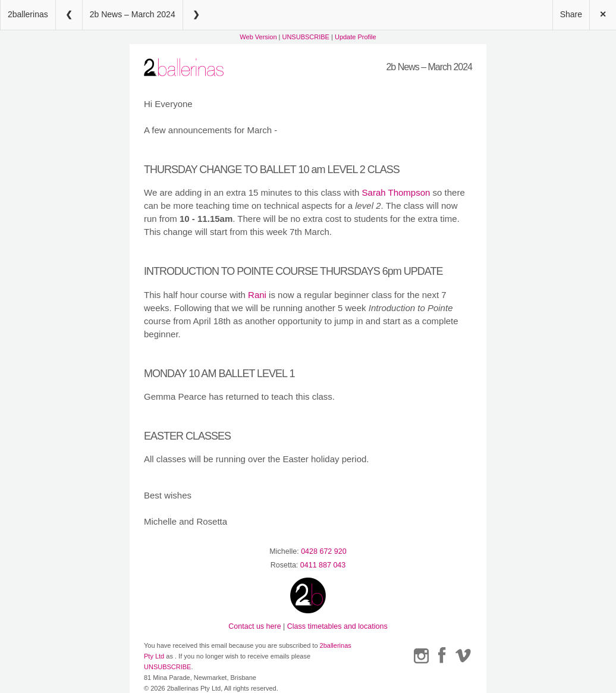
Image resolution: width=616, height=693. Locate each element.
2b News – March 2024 (133, 14)
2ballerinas (28, 14)
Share (571, 14)
